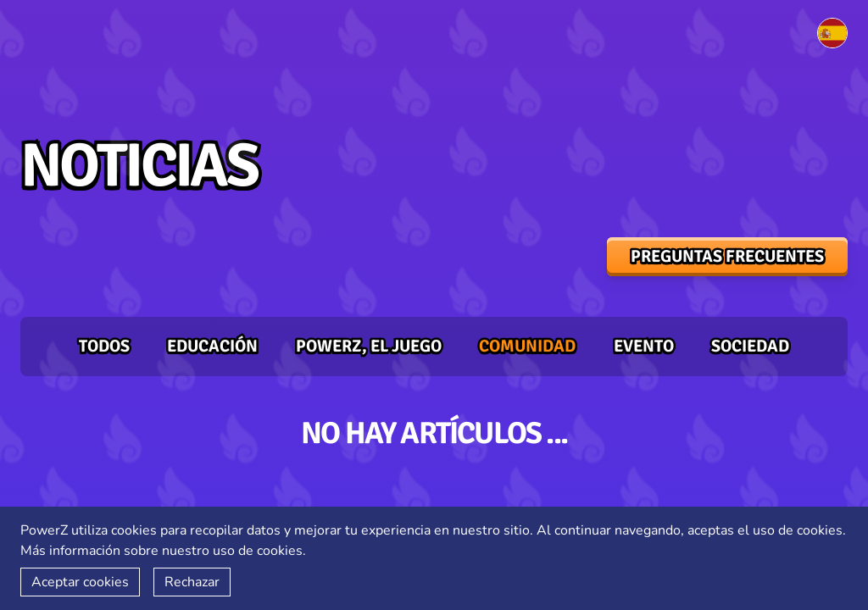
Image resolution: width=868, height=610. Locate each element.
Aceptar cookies (80, 582)
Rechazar (192, 582)
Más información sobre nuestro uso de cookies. (163, 551)
